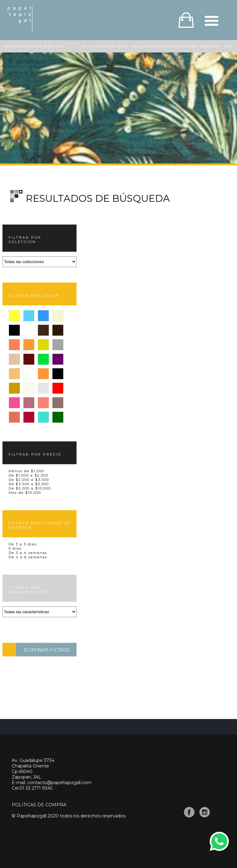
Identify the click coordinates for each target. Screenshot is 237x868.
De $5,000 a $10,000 (30, 488)
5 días (15, 548)
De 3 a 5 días (23, 544)
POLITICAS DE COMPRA (39, 805)
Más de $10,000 (25, 493)
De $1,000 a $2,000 (29, 475)
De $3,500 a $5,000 (29, 484)
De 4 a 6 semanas (28, 557)
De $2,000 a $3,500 (29, 480)
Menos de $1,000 (26, 471)
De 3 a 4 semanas (28, 553)
